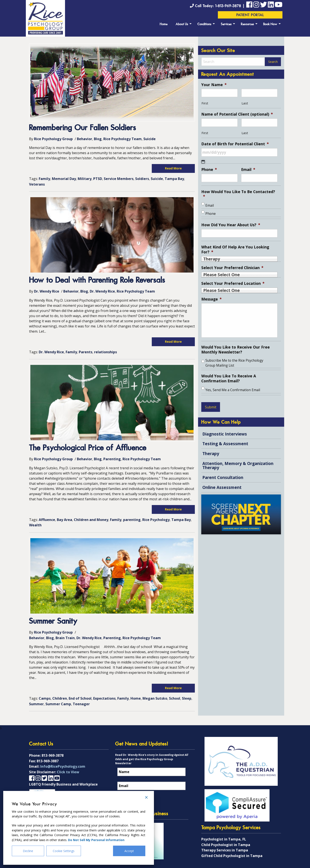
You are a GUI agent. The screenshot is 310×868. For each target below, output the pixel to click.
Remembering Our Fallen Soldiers (83, 128)
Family (44, 179)
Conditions (204, 24)
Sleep (187, 698)
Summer (36, 704)
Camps (45, 698)
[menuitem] (164, 24)
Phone (209, 170)
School (175, 698)
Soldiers (142, 179)
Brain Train (65, 638)
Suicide (150, 139)
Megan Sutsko (155, 698)
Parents (86, 352)
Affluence (47, 520)
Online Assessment (222, 487)
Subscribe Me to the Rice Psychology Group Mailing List (234, 363)
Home (164, 24)
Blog (98, 139)
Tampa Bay (174, 179)
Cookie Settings (64, 851)
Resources (247, 24)
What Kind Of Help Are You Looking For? (235, 250)
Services (226, 24)
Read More (173, 168)
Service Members (119, 179)
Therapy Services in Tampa (225, 850)
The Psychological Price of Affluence (88, 448)
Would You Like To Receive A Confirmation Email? (229, 378)
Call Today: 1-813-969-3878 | (218, 6)
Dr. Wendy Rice (47, 291)
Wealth (35, 525)
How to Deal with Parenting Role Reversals (97, 281)
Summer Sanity (53, 622)
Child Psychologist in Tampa (226, 845)
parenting (132, 520)
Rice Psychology (156, 520)
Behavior (84, 139)
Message (212, 299)
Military (85, 179)
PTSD (98, 179)
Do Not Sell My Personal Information (96, 840)
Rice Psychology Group (53, 139)
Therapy (211, 453)
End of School (80, 698)
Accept (129, 851)
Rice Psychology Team (122, 139)
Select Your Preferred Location (233, 283)
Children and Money (91, 520)
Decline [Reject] (28, 851)
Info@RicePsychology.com (63, 766)
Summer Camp (58, 704)
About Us (182, 24)
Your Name (214, 85)
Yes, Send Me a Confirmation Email (233, 390)
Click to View (68, 772)
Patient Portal (250, 15)
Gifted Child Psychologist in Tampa (232, 856)
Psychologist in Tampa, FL (224, 839)
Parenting (112, 459)
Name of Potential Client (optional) (237, 114)
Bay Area (64, 520)
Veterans (37, 184)
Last (245, 103)
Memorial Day (64, 179)
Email (248, 170)
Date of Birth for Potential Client (235, 144)
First (205, 103)
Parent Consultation (223, 477)
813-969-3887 (48, 761)
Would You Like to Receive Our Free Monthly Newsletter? (236, 350)
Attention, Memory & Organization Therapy (238, 465)
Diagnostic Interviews (225, 434)
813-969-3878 (53, 755)
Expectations (104, 698)
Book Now (270, 24)
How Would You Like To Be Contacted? (238, 194)
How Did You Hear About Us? (231, 225)
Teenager (81, 704)
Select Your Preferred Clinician (232, 268)
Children (60, 698)
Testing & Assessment (225, 444)
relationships (105, 352)
